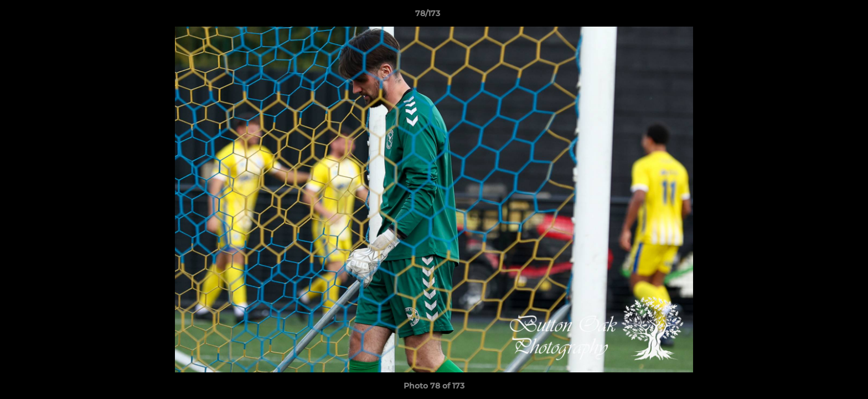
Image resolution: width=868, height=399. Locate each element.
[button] (821, 16)
